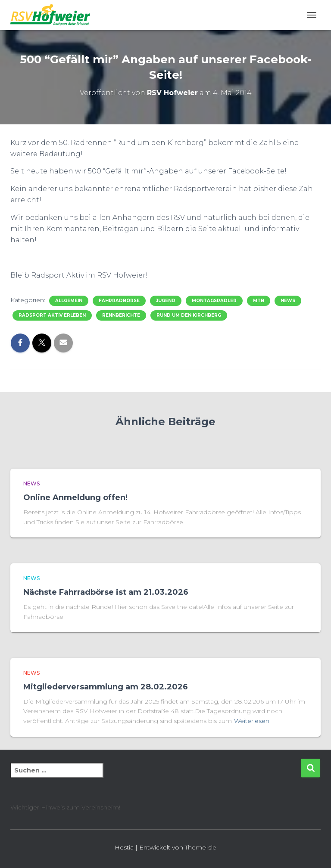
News (288, 301)
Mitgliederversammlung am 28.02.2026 (106, 687)
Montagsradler (214, 301)
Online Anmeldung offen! (75, 497)
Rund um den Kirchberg (189, 315)
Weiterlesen (252, 721)
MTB (259, 301)
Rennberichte (121, 315)
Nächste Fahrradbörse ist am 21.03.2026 (106, 592)
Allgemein (69, 301)
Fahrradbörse (119, 301)
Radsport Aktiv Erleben (52, 315)
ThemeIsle (201, 847)
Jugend (166, 301)
